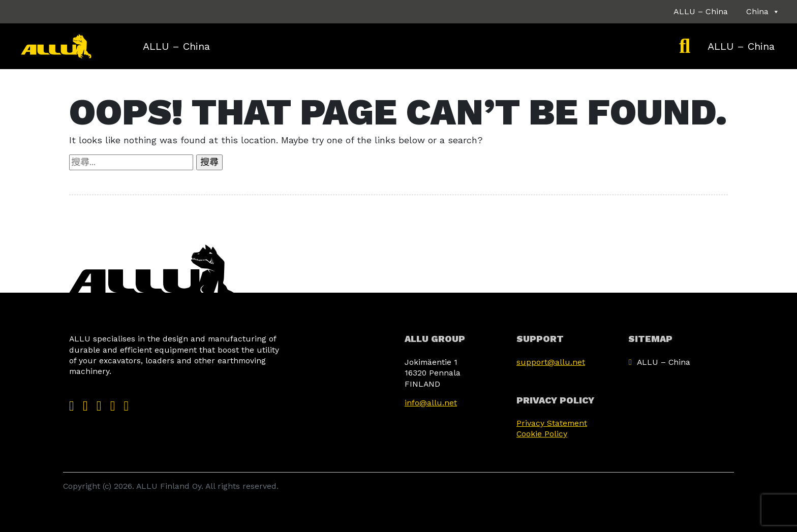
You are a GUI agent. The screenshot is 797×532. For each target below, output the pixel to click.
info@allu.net (431, 403)
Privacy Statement (552, 423)
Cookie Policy (542, 434)
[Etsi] (685, 46)
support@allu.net (551, 362)
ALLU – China (701, 11)
